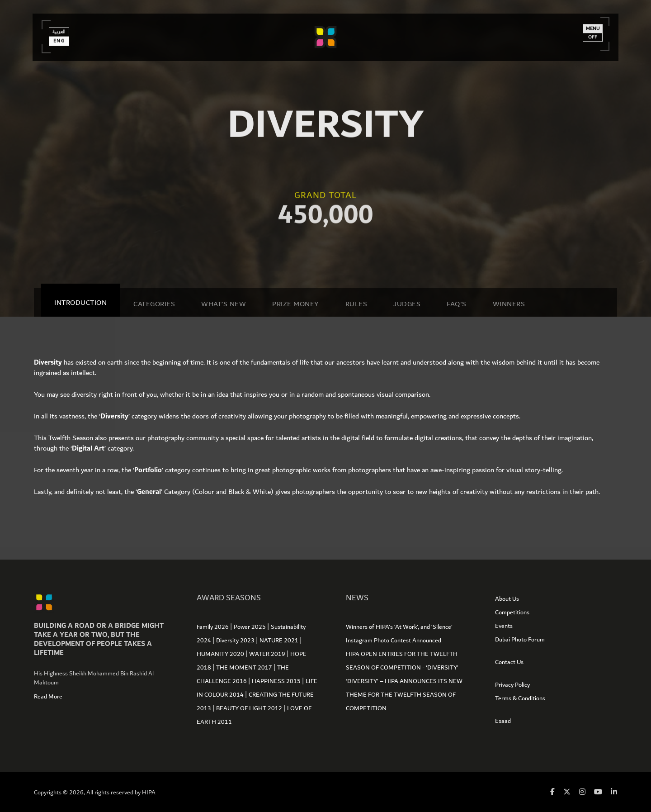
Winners (509, 304)
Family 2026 (213, 627)
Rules (356, 304)
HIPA (149, 793)
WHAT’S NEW (224, 304)
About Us (507, 599)
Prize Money (296, 304)
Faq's (457, 304)
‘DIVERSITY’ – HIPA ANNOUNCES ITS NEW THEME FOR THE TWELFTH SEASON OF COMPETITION (404, 695)
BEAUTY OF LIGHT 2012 (250, 708)
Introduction (80, 303)
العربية (61, 30)
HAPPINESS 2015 (277, 681)
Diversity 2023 (236, 641)
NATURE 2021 (280, 641)
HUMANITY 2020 (221, 654)
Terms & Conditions (520, 698)
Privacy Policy (512, 685)
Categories (154, 304)
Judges (407, 304)
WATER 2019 (268, 654)
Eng (61, 39)
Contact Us (509, 662)
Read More (48, 697)
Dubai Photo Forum (520, 640)
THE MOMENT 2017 (245, 668)
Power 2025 (250, 627)
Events (504, 626)
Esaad (503, 721)
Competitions (512, 613)
